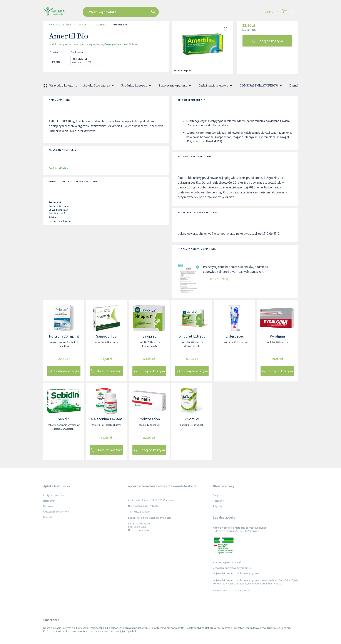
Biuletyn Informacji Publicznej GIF (232, 590)
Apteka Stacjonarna (99, 86)
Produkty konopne (137, 86)
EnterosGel (235, 336)
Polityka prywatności (55, 495)
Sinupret (149, 336)
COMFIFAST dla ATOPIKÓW (262, 86)
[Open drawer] (293, 12)
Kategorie (218, 501)
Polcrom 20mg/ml (64, 336)
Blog (215, 495)
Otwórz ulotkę (218, 279)
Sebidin (64, 419)
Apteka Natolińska (60, 25)
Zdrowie (84, 25)
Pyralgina (277, 336)
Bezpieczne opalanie (176, 86)
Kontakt (48, 517)
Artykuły (218, 506)
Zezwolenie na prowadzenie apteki (232, 568)
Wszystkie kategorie (61, 86)
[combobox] (143, 12)
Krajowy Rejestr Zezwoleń (227, 562)
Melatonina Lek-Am (106, 419)
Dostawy (48, 506)
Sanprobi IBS (106, 336)
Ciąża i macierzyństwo (216, 86)
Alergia (101, 25)
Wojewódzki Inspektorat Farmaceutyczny (236, 573)
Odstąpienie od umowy (56, 512)
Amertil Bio (120, 25)
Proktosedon (149, 419)
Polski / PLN (271, 12)
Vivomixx (192, 419)
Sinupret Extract (192, 336)
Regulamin (49, 501)
